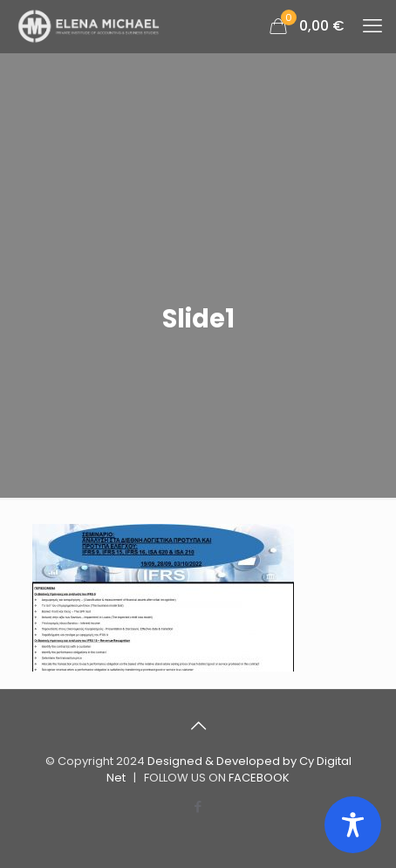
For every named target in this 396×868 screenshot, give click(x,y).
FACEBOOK (259, 778)
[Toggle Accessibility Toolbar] (353, 825)
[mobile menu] (372, 26)
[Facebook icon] (198, 806)
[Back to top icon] (198, 726)
